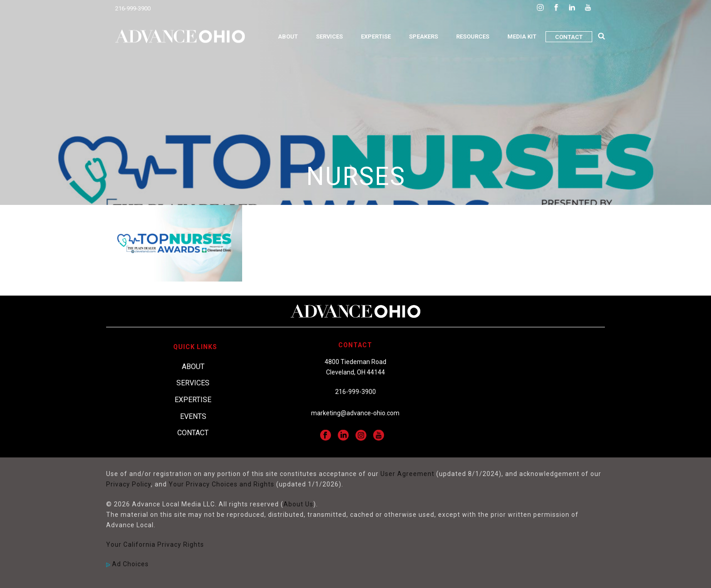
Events (193, 416)
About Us (298, 504)
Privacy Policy (129, 484)
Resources (473, 36)
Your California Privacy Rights (155, 544)
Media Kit (522, 36)
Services (329, 36)
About (288, 36)
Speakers (424, 36)
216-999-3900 (133, 8)
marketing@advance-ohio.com (355, 413)
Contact (569, 37)
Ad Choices (127, 564)
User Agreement (407, 474)
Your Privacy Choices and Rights (222, 484)
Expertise (376, 36)
